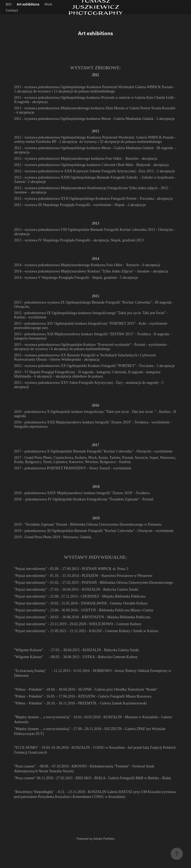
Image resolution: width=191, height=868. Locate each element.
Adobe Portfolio (104, 839)
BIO (9, 4)
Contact (12, 10)
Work (48, 4)
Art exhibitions (28, 4)
